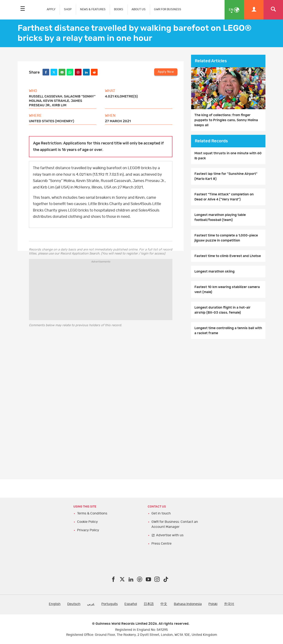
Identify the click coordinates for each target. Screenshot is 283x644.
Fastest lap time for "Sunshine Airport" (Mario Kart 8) (226, 176)
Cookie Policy (87, 522)
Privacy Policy (88, 530)
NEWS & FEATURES (93, 9)
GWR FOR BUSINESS (168, 9)
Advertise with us (170, 535)
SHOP (68, 9)
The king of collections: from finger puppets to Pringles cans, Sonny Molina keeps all (226, 120)
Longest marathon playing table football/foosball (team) (220, 217)
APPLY (51, 9)
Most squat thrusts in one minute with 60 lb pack (228, 156)
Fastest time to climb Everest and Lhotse (228, 256)
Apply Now (166, 72)
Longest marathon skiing (215, 271)
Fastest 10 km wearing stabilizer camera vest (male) (227, 290)
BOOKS (119, 9)
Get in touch (161, 513)
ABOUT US (139, 9)
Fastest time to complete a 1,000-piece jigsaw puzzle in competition (226, 238)
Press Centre (162, 544)
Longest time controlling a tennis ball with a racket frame (228, 331)
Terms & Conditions (92, 513)
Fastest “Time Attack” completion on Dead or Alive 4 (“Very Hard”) (224, 197)
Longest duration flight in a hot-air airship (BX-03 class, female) (222, 310)
